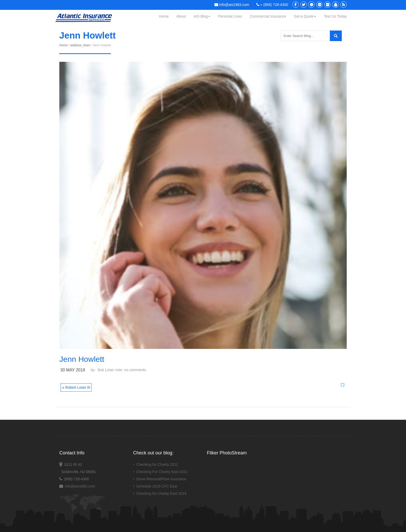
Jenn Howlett (82, 359)
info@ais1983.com (232, 5)
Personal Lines (230, 16)
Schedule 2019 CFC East (157, 486)
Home (164, 16)
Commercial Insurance (268, 16)
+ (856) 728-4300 (272, 5)
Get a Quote (305, 16)
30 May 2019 (73, 370)
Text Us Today (335, 16)
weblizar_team (80, 45)
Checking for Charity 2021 (157, 464)
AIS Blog (202, 16)
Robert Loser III (78, 387)
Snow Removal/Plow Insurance (161, 479)
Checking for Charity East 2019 (161, 493)
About (181, 16)
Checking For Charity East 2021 (162, 472)
